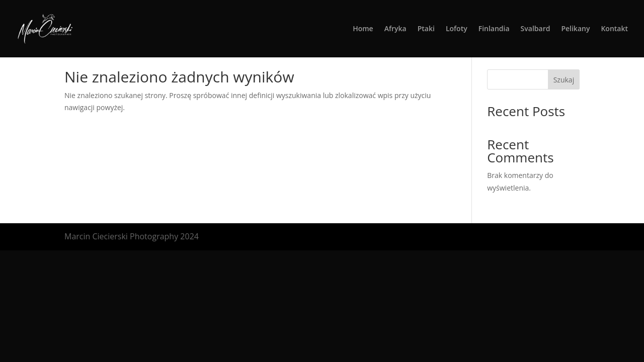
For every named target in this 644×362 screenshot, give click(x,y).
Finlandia (494, 29)
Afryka (395, 29)
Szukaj (564, 80)
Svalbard (536, 29)
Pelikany (575, 29)
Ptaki (426, 29)
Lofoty (457, 29)
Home (363, 29)
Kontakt (614, 29)
